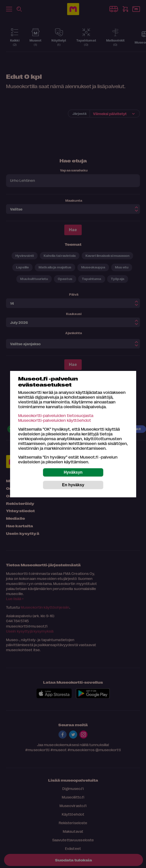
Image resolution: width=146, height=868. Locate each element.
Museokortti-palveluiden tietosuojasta (56, 415)
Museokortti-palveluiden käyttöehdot (55, 420)
